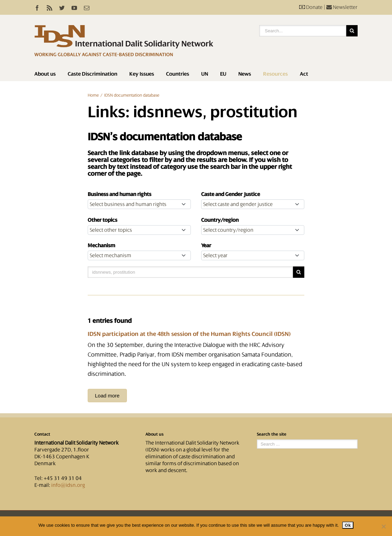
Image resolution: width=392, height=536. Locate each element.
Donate (311, 7)
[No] (383, 526)
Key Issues (142, 74)
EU (223, 74)
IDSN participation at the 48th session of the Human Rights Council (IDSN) (189, 334)
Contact (42, 434)
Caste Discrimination (92, 74)
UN (205, 74)
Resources (275, 74)
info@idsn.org (68, 485)
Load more (107, 396)
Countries (178, 74)
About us (45, 74)
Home (93, 95)
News (245, 74)
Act (304, 74)
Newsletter (342, 7)
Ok (348, 525)
